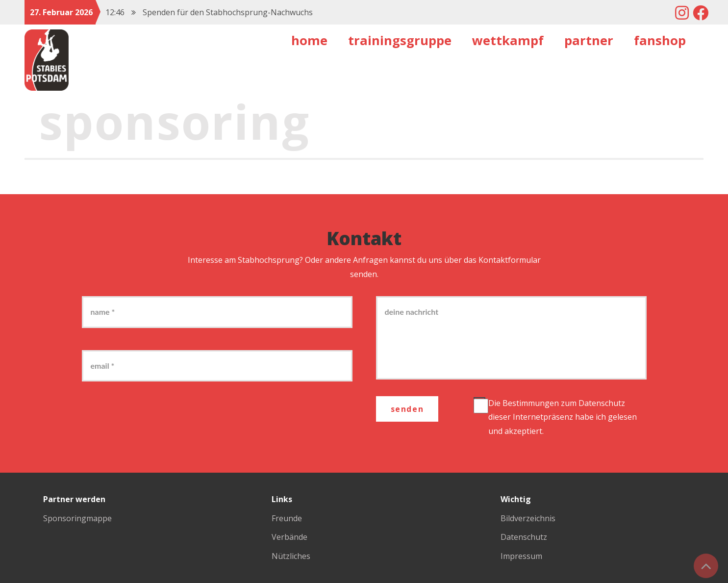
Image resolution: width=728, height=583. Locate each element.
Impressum (521, 556)
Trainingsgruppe (400, 40)
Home (309, 40)
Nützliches (291, 556)
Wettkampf (508, 40)
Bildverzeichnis (528, 518)
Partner (589, 40)
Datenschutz (602, 403)
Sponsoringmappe (77, 518)
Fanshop (660, 40)
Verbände (289, 537)
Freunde (287, 518)
